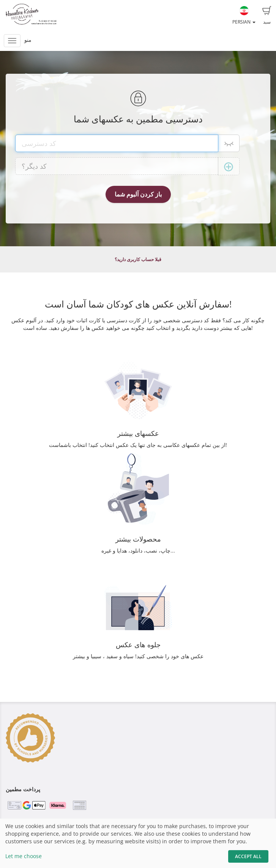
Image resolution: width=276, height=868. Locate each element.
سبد (267, 16)
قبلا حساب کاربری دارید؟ (138, 259)
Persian (244, 16)
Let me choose (24, 856)
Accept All (248, 856)
